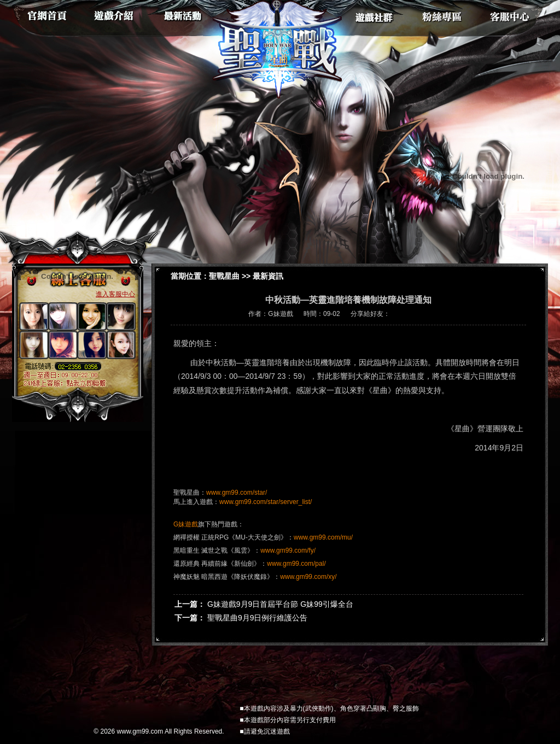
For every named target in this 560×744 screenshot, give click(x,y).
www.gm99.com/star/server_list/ (266, 502)
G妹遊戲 (186, 524)
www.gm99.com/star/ (237, 493)
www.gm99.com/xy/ (308, 577)
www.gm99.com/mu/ (323, 537)
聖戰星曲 (224, 276)
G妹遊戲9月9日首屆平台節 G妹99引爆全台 (280, 604)
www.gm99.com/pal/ (296, 564)
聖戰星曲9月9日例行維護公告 (258, 618)
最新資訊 (268, 276)
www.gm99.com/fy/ (288, 550)
